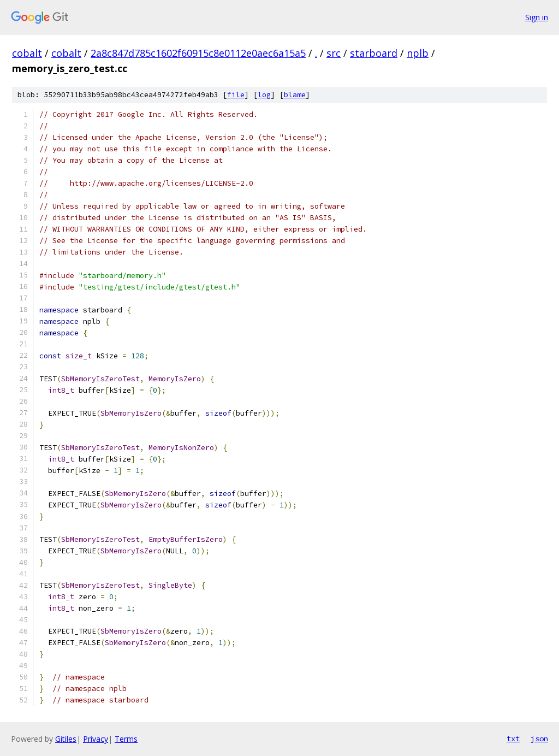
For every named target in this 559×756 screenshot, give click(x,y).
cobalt (27, 53)
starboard (374, 53)
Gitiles (66, 739)
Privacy (96, 739)
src (334, 53)
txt (513, 739)
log (264, 95)
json (539, 739)
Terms (126, 739)
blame (295, 95)
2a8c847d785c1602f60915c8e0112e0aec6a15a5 (198, 53)
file (236, 95)
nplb (418, 53)
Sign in (537, 17)
